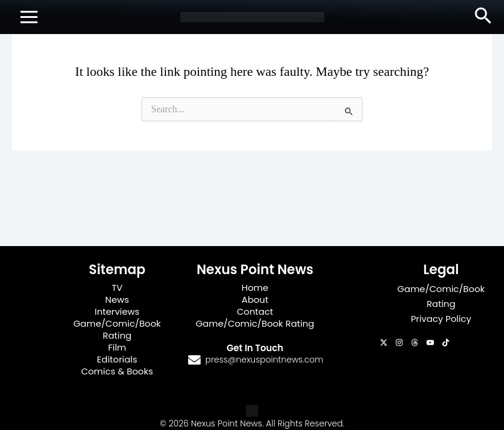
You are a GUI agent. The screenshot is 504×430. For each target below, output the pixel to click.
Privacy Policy (441, 319)
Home (255, 288)
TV (117, 288)
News (117, 300)
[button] (483, 17)
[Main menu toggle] (29, 17)
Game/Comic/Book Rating (117, 329)
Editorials (117, 359)
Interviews (117, 311)
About (255, 300)
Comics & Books (117, 371)
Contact (255, 311)
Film (117, 347)
